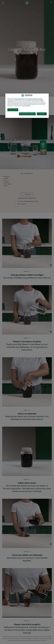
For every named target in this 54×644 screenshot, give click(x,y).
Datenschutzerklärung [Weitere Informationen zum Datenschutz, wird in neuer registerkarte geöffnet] (26, 106)
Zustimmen (42, 114)
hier (28, 105)
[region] (27, 106)
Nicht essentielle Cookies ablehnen (27, 114)
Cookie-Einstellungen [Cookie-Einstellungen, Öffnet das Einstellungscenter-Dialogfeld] (13, 110)
